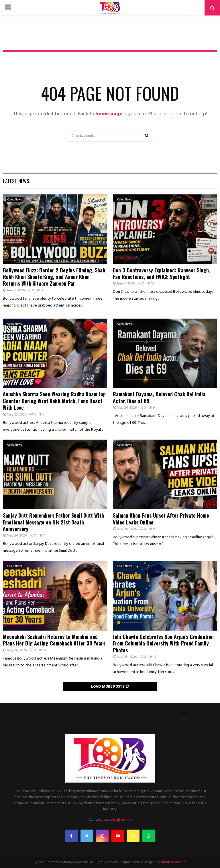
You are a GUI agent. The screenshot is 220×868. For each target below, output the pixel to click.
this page (183, 712)
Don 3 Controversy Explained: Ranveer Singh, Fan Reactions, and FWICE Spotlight (162, 273)
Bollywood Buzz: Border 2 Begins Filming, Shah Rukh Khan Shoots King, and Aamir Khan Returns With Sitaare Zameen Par (54, 277)
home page (109, 114)
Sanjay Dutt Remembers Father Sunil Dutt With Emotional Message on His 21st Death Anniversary (53, 522)
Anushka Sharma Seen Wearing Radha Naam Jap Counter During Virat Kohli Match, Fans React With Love (54, 401)
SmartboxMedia (173, 862)
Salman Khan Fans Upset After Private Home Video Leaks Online (161, 519)
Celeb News (15, 200)
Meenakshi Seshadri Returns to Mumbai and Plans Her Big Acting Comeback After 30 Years (54, 640)
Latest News (16, 181)
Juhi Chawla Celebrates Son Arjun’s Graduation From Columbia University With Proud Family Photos (163, 643)
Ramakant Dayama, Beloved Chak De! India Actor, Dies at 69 (159, 397)
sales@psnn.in (120, 820)
